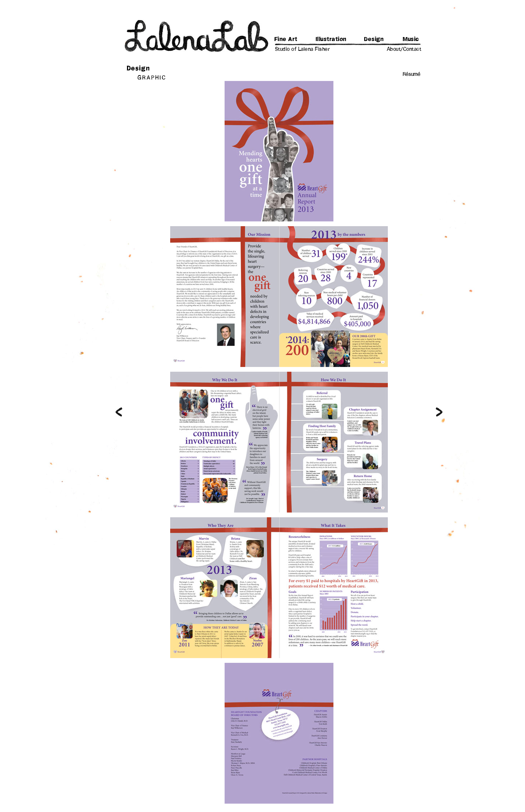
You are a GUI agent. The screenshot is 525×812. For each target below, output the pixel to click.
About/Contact (404, 49)
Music (411, 39)
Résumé (412, 74)
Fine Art (286, 39)
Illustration (331, 39)
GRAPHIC (152, 78)
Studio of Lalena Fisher (303, 49)
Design (374, 39)
